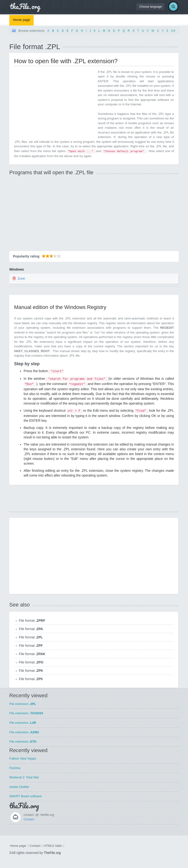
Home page (21, 20)
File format (32, 621)
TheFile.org (52, 853)
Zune (21, 278)
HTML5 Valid (53, 846)
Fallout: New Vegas (23, 758)
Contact (29, 819)
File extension (23, 704)
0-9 (173, 31)
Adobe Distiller (19, 787)
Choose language (151, 7)
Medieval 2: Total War (24, 777)
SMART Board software (26, 796)
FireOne (15, 768)
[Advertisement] (54, 103)
